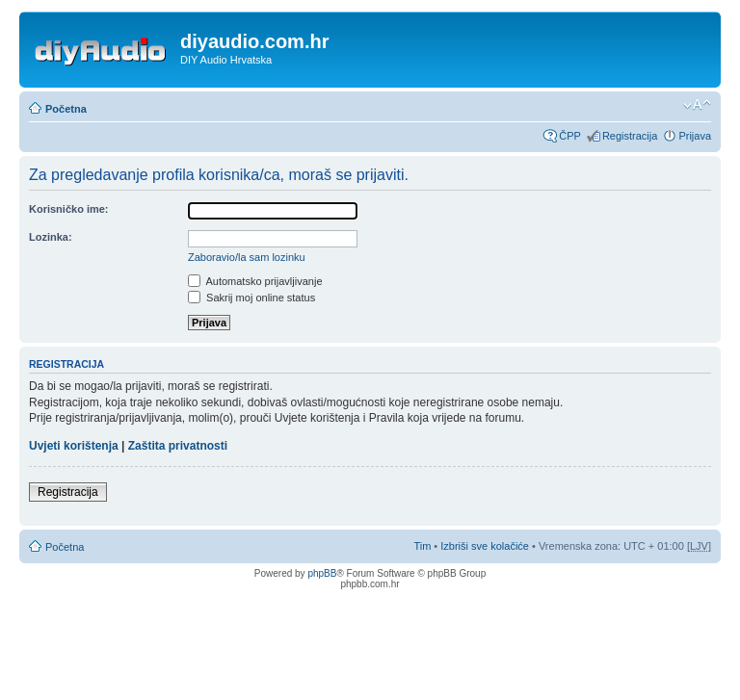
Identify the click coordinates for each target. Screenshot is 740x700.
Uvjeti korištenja (74, 446)
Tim (422, 546)
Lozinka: (51, 237)
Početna (66, 109)
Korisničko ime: (69, 209)
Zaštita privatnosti (178, 446)
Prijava (695, 136)
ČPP (570, 136)
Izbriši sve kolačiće (485, 546)
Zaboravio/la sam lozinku (247, 257)
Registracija (630, 136)
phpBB (322, 573)
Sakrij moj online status (251, 298)
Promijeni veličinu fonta (697, 105)
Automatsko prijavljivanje (255, 281)
